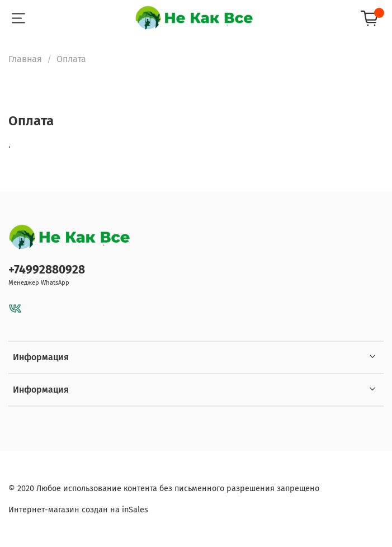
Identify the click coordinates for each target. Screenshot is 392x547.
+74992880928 (47, 270)
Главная (25, 59)
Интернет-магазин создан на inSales (78, 510)
